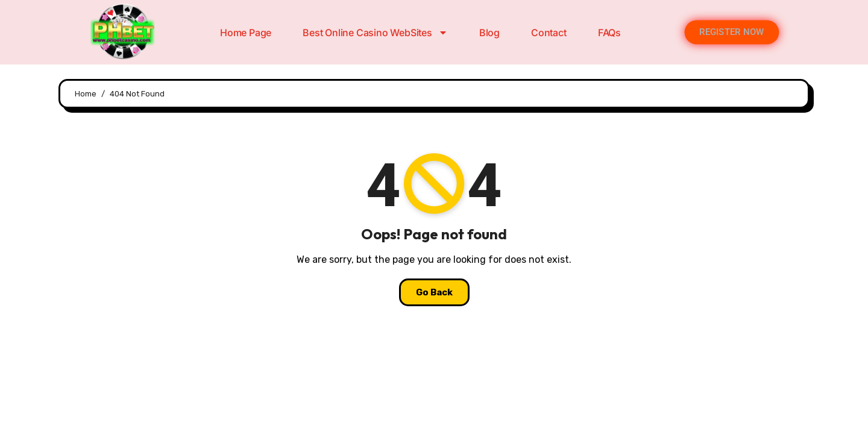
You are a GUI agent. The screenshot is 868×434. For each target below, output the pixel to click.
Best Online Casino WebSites (375, 33)
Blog (489, 33)
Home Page (246, 33)
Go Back (434, 292)
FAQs (609, 33)
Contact (549, 33)
